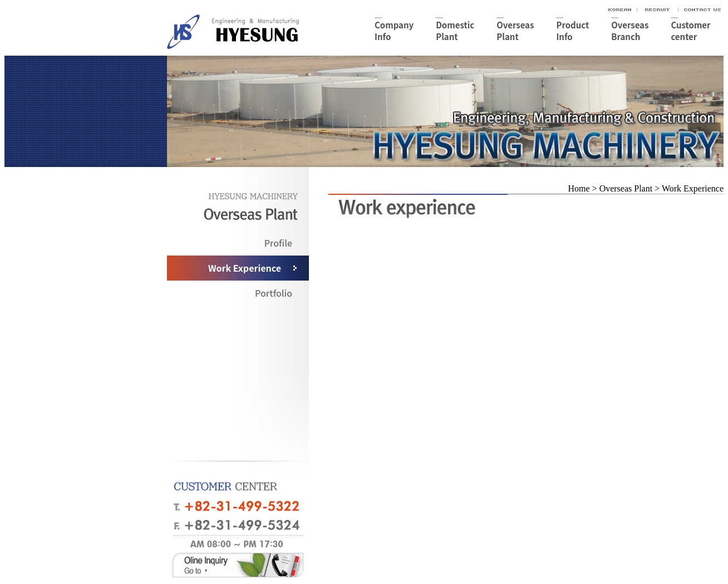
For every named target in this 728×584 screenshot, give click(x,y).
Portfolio (274, 293)
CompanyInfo (394, 31)
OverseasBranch (630, 31)
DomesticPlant (455, 31)
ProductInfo (572, 31)
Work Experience (245, 268)
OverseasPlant (515, 31)
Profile (278, 243)
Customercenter (690, 31)
